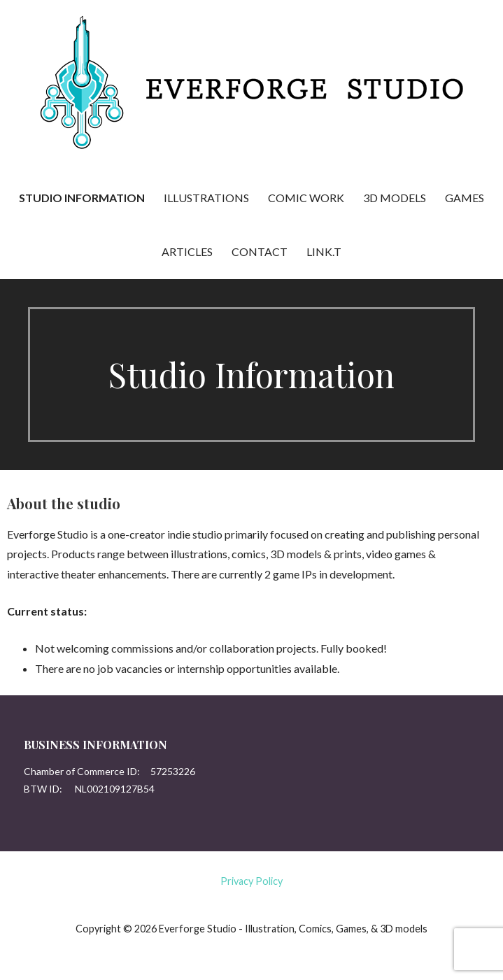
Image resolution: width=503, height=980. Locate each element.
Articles (187, 251)
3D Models (395, 198)
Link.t (324, 251)
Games (465, 198)
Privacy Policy (252, 881)
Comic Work (306, 198)
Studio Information (82, 198)
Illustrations (206, 198)
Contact (260, 251)
